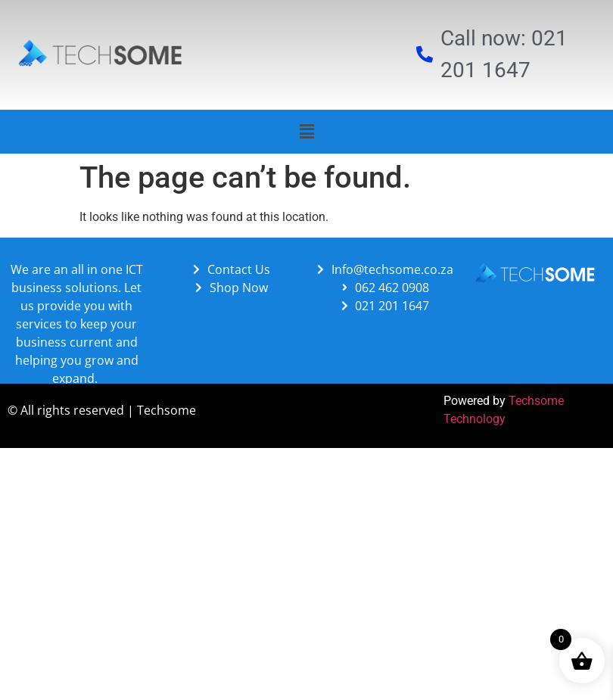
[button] (306, 132)
